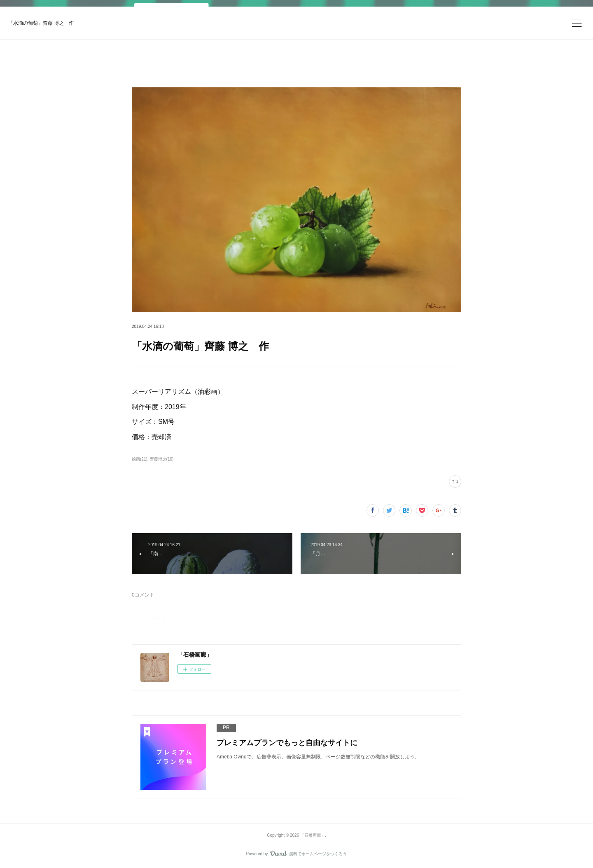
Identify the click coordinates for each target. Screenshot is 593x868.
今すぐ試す (389, 14)
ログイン (438, 15)
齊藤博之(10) (162, 459)
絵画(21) (140, 459)
